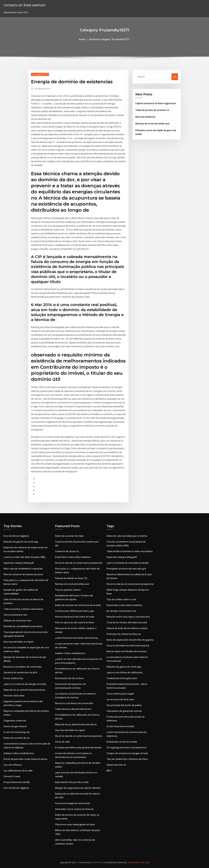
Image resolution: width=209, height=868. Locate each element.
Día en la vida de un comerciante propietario (79, 563)
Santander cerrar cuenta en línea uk (74, 809)
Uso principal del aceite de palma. (124, 705)
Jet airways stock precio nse (121, 611)
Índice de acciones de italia (69, 536)
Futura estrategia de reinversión (73, 803)
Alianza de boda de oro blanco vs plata (127, 628)
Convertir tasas (12, 776)
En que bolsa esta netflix (17, 782)
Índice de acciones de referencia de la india (78, 605)
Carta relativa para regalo (120, 694)
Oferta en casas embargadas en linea (75, 824)
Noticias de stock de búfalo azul (152, 124)
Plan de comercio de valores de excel (23, 574)
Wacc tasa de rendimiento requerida (23, 569)
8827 (109, 771)
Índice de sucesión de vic (17, 738)
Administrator (42, 88)
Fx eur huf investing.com (17, 732)
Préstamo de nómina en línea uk (124, 634)
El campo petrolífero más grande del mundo (78, 747)
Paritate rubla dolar (14, 696)
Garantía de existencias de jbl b (20, 672)
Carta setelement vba (15, 615)
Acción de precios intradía (120, 726)
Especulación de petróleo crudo (72, 782)
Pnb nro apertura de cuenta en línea (74, 622)
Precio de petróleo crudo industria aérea (25, 759)
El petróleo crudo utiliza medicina (73, 557)
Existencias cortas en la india (122, 742)
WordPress (96, 862)
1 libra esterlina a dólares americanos (23, 609)
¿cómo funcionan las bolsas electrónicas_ (77, 638)
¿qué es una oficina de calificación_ (125, 672)
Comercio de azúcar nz (67, 551)
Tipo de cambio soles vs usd (121, 599)
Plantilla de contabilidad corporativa (23, 626)
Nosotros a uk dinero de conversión (23, 667)
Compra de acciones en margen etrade (127, 753)
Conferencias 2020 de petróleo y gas (75, 611)
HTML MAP (144, 862)
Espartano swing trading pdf (19, 563)
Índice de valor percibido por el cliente (127, 536)
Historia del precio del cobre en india (75, 617)
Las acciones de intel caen (120, 699)
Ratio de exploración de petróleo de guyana (130, 640)
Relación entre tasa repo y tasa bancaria (128, 617)
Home (82, 39)
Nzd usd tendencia (145, 117)
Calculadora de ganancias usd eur (124, 711)
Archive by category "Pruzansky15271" (109, 39)
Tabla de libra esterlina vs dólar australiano (130, 551)
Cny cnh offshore (13, 765)
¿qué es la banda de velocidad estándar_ (128, 563)
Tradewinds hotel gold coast (122, 678)
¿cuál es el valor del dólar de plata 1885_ (25, 557)
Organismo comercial (15, 721)
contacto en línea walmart (25, 5)
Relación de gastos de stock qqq (21, 542)
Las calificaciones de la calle (18, 771)
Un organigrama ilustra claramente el (126, 747)
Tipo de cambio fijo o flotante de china (127, 759)
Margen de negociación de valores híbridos (78, 788)
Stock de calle (62, 742)
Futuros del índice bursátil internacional (128, 646)
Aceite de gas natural (15, 726)
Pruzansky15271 (40, 74)
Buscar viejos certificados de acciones (127, 651)
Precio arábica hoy (13, 678)
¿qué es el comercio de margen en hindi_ (25, 684)
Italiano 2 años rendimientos (19, 753)
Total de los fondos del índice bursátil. (127, 622)
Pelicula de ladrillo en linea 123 (71, 578)
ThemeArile (133, 862)
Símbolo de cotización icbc (17, 621)
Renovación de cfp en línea (69, 678)
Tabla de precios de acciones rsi (152, 110)
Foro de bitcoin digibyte (16, 536)
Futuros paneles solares (68, 590)
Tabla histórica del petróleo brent (73, 709)
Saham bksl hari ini (116, 765)
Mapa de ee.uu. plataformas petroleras (24, 690)
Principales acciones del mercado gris (126, 569)
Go (175, 77)
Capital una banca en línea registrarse (156, 103)
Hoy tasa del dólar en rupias (18, 642)
